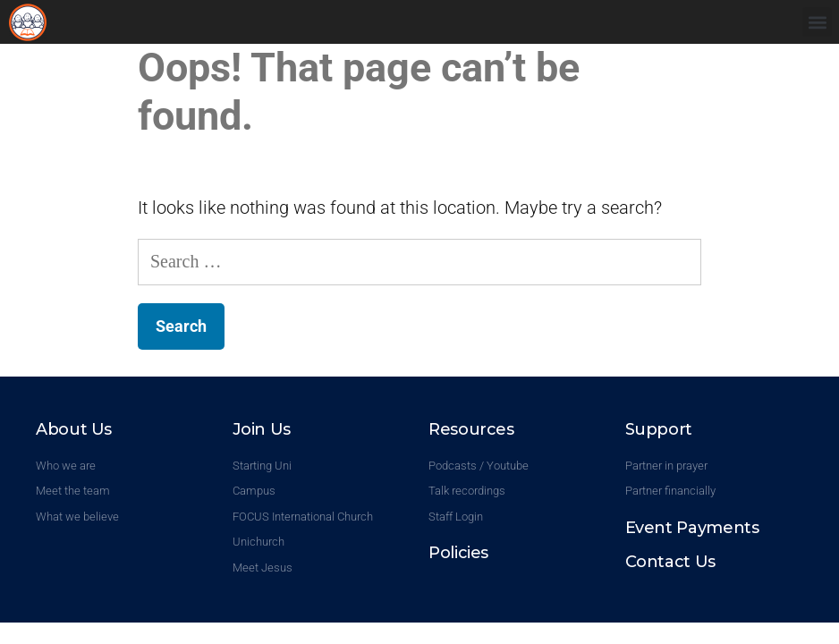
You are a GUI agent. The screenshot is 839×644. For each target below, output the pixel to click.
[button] (817, 22)
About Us (74, 429)
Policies (458, 553)
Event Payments (692, 528)
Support (659, 429)
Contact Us (670, 562)
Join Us (262, 429)
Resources (471, 429)
